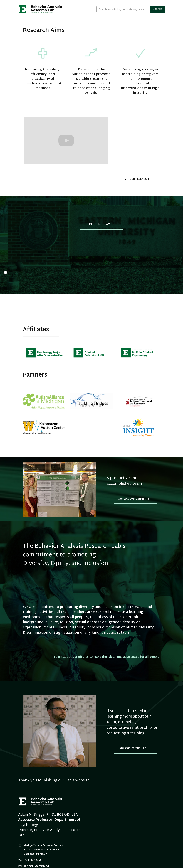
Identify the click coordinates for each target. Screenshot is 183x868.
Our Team (77, 30)
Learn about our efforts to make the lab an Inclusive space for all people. (107, 657)
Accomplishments (128, 30)
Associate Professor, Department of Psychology (49, 823)
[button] (152, 30)
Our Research (100, 30)
